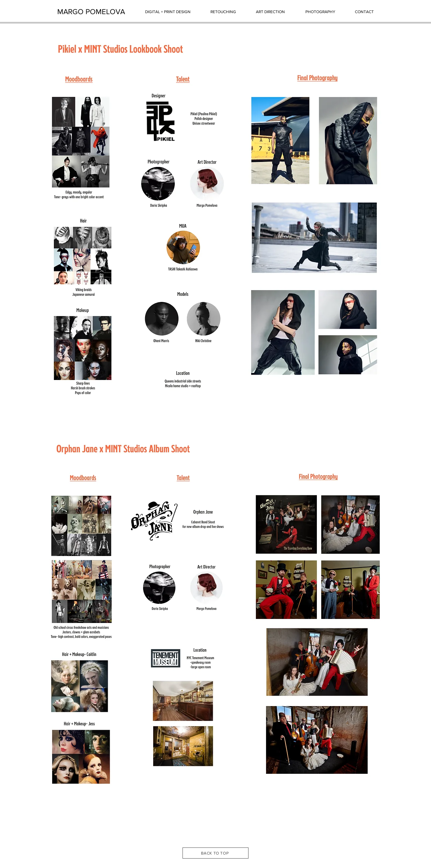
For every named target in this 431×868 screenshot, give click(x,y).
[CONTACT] (364, 12)
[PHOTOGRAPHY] (320, 12)
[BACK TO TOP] (215, 853)
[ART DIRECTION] (270, 12)
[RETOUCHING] (223, 12)
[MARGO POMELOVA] (91, 12)
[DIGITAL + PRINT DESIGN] (168, 12)
